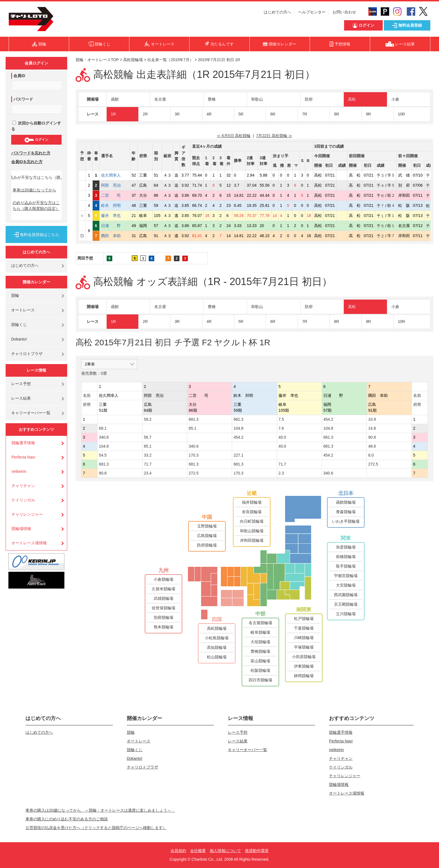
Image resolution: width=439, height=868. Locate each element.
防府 (309, 99)
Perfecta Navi (23, 457)
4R (209, 114)
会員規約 (178, 851)
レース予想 (21, 384)
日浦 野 (115, 226)
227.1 (238, 455)
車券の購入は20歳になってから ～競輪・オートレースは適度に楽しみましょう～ (100, 810)
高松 (352, 99)
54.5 (103, 455)
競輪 (15, 295)
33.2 (148, 455)
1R (113, 114)
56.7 (148, 437)
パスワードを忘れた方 (31, 153)
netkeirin (19, 471)
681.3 (194, 419)
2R (145, 114)
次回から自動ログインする (36, 126)
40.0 (282, 437)
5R (241, 114)
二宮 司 (115, 195)
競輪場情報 (21, 529)
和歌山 (257, 99)
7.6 (281, 428)
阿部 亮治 (115, 185)
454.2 (328, 419)
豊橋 (212, 99)
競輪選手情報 (23, 443)
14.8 (372, 428)
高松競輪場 (133, 60)
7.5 (281, 419)
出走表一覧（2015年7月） (170, 60)
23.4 (148, 473)
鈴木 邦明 (115, 205)
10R (401, 114)
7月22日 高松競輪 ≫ (274, 136)
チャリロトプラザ (27, 354)
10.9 (372, 419)
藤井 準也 (115, 216)
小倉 (395, 99)
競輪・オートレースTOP (97, 60)
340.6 (104, 437)
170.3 (194, 455)
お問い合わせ (344, 12)
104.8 (238, 428)
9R (368, 114)
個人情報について (225, 851)
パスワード (23, 99)
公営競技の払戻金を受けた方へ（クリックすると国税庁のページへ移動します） (96, 828)
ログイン (36, 140)
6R (273, 114)
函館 (115, 99)
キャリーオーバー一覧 (31, 413)
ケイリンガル (23, 500)
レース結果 (21, 398)
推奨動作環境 (257, 851)
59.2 (148, 419)
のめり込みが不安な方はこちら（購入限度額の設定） (36, 206)
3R (177, 114)
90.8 (372, 437)
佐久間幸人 (115, 175)
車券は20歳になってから (34, 190)
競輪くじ (19, 325)
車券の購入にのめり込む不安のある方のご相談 (67, 819)
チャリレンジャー (27, 514)
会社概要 (198, 851)
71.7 (148, 464)
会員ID (19, 76)
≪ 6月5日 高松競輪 (234, 136)
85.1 (192, 428)
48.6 (372, 446)
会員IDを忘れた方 (27, 162)
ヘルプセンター (312, 12)
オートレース (23, 310)
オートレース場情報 (29, 543)
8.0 (371, 455)
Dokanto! (19, 339)
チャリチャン (23, 486)
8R (337, 114)
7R (305, 114)
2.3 (281, 473)
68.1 (103, 428)
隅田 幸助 (115, 236)
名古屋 (160, 99)
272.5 (373, 464)
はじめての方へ (277, 12)
